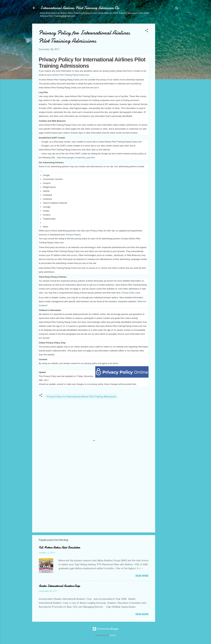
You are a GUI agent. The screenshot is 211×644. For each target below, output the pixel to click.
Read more (142, 576)
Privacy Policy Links (131, 293)
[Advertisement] (168, 73)
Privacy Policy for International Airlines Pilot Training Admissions (82, 397)
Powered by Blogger (106, 629)
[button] (147, 31)
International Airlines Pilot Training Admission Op (80, 8)
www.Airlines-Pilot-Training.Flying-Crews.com (68, 75)
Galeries (113, 635)
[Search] (177, 9)
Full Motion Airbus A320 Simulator (59, 548)
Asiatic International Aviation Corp (59, 586)
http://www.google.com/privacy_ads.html (76, 158)
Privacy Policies (73, 235)
